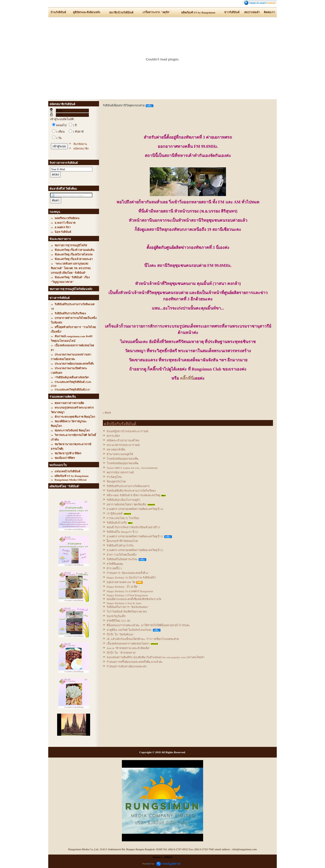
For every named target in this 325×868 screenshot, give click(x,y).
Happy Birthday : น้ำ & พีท (122, 587)
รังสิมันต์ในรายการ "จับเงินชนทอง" (128, 607)
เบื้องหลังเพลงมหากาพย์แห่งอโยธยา (128, 644)
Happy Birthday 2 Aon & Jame (124, 603)
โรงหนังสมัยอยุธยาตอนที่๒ (123, 459)
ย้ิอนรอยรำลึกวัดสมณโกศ (122, 541)
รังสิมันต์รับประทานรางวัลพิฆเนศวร (128, 486)
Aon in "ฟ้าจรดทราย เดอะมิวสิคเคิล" (128, 648)
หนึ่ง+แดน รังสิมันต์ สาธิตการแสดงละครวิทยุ (133, 495)
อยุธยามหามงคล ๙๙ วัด (121, 582)
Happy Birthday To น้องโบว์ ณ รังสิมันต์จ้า (131, 577)
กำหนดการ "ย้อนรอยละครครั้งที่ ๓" (128, 573)
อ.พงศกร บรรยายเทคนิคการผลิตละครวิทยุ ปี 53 (135, 536)
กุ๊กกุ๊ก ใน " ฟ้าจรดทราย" (121, 653)
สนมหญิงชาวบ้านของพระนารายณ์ (127, 431)
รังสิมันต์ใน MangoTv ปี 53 (122, 532)
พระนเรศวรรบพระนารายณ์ (123, 445)
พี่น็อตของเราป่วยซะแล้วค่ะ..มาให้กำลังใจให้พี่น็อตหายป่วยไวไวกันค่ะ (148, 625)
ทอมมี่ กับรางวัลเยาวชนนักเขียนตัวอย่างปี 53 (133, 527)
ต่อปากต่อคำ (252, 12)
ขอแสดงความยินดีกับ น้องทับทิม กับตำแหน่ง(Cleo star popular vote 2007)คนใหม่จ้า (156, 657)
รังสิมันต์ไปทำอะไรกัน (120, 545)
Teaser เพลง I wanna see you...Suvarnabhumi (132, 468)
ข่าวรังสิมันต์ (232, 12)
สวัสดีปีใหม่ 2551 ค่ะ (119, 621)
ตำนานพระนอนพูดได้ (120, 454)
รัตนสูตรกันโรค (116, 481)
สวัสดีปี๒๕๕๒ (115, 564)
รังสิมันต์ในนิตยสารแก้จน (122, 559)
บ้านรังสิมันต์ (58, 12)
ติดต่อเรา (269, 12)
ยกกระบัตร (113, 436)
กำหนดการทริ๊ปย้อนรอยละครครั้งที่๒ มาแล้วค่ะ (135, 662)
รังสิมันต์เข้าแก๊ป (117, 523)
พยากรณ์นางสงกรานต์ (120, 472)
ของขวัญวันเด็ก (116, 616)
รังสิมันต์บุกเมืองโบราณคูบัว (123, 500)
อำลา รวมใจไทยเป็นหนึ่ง (121, 555)
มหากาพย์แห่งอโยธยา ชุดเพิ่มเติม (126, 504)
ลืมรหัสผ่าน (80, 144)
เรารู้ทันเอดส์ (115, 513)
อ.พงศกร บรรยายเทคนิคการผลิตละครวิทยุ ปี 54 (135, 509)
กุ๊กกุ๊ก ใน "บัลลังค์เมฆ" (120, 634)
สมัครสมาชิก (81, 149)
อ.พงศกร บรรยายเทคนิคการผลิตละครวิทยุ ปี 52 (135, 550)
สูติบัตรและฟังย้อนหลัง (86, 12)
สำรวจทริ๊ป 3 (114, 568)
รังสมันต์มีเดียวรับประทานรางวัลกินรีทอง (131, 491)
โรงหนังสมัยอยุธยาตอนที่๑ (123, 463)
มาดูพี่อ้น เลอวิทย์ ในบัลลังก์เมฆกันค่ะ (129, 630)
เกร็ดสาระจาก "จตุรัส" (157, 12)
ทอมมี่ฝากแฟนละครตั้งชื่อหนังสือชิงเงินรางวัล (134, 599)
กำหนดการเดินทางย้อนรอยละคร (127, 666)
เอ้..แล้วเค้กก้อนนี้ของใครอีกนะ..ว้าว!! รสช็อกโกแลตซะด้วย (143, 639)
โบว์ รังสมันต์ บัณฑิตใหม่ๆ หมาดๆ (127, 612)
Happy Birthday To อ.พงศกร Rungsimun (130, 591)
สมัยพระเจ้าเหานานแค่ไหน (123, 440)
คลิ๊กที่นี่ (187, 378)
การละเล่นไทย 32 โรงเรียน (123, 518)
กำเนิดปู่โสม (114, 477)
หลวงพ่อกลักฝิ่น (116, 449)
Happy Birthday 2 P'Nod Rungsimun (127, 595)
